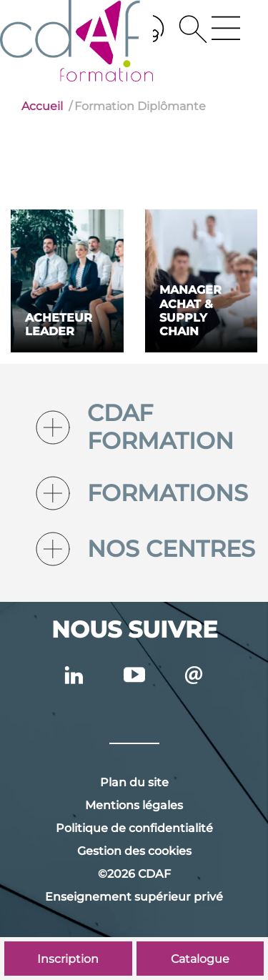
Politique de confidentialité (134, 828)
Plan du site (134, 782)
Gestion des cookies (134, 851)
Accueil (42, 106)
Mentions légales (134, 805)
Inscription (68, 959)
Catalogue (200, 959)
